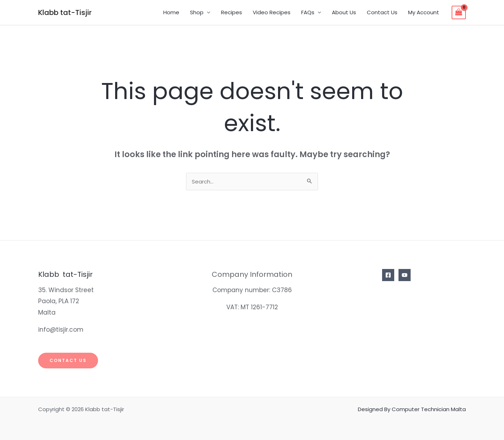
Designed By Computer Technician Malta (412, 409)
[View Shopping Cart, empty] (459, 12)
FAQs (308, 12)
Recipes (232, 12)
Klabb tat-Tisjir (65, 12)
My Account (424, 12)
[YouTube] (405, 275)
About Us (344, 12)
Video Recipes (272, 12)
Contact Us (382, 12)
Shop (197, 12)
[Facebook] (388, 275)
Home (171, 12)
